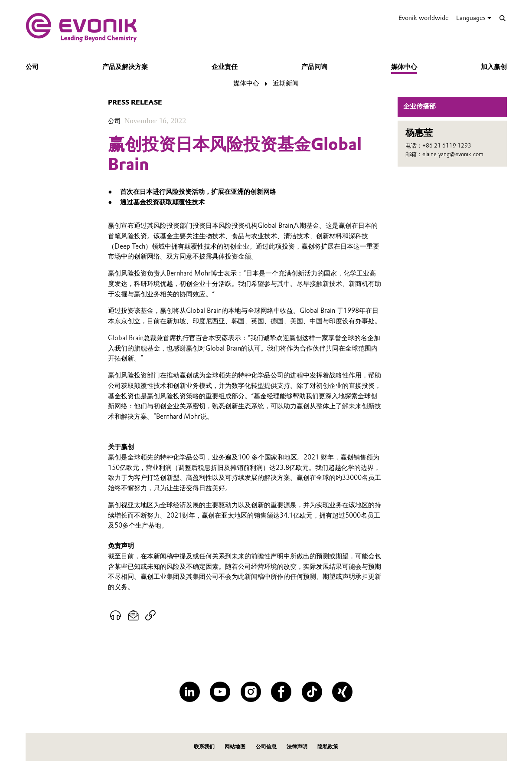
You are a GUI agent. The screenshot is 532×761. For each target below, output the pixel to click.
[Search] (503, 18)
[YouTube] (220, 692)
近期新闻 (286, 83)
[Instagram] (251, 692)
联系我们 (204, 746)
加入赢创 (494, 67)
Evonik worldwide (424, 18)
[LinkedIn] (190, 692)
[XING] (342, 692)
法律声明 (297, 746)
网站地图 (235, 746)
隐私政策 (328, 746)
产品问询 (314, 67)
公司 (32, 67)
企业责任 (225, 67)
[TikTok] (312, 692)
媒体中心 (404, 67)
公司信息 (266, 746)
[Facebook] (281, 692)
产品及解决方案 (125, 67)
